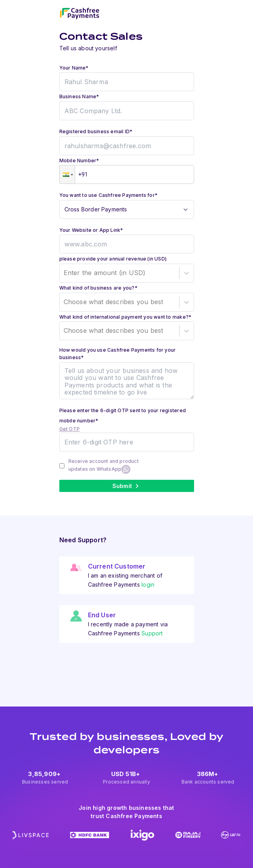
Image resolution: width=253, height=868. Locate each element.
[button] (67, 174)
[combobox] (65, 273)
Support (152, 633)
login (148, 584)
